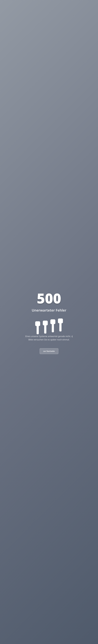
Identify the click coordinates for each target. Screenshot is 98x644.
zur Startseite (49, 351)
